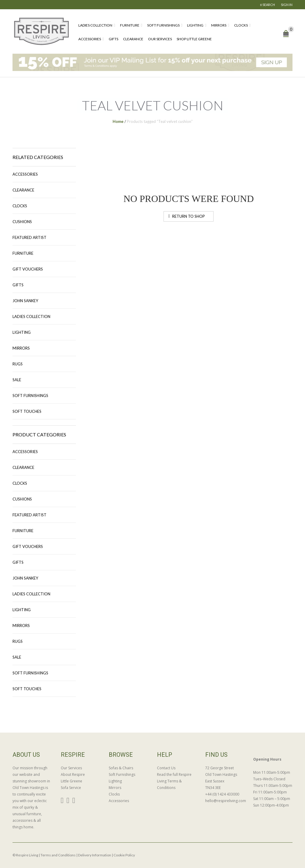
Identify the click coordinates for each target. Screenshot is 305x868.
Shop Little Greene (194, 39)
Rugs (18, 364)
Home (118, 121)
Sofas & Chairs (121, 768)
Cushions (22, 222)
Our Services (160, 39)
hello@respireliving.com (225, 801)
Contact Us (166, 768)
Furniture (130, 25)
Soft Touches (27, 411)
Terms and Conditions (58, 855)
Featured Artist (29, 237)
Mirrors (219, 25)
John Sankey (25, 301)
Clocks (241, 25)
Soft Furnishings (163, 25)
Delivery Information (95, 855)
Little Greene (71, 781)
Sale (17, 380)
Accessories (90, 39)
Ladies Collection (95, 25)
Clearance (133, 39)
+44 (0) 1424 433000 (222, 794)
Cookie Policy (124, 855)
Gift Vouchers (28, 269)
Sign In (287, 5)
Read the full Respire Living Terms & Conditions (174, 781)
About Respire (73, 774)
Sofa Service (71, 788)
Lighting (195, 25)
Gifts (113, 39)
